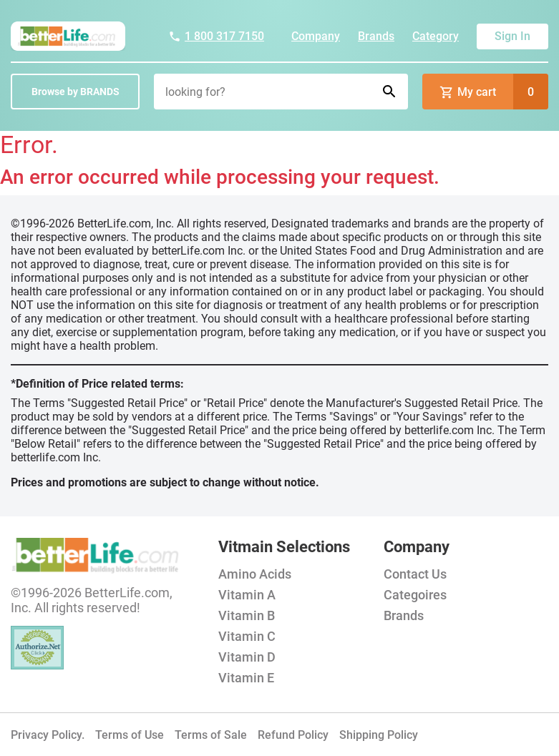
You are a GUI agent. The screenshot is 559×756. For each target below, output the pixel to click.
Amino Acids (255, 574)
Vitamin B (247, 615)
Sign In (512, 36)
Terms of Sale (211, 735)
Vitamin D (247, 657)
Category (436, 36)
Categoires (415, 595)
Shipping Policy (379, 735)
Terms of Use (130, 735)
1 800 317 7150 (216, 36)
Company (316, 36)
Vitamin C (247, 636)
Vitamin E (246, 678)
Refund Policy (293, 735)
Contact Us (415, 574)
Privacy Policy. (48, 735)
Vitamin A (247, 595)
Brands (376, 36)
